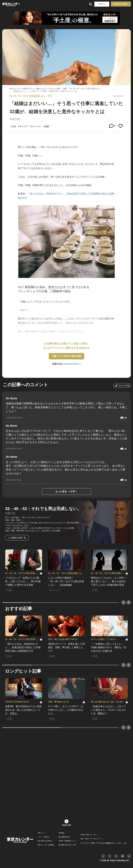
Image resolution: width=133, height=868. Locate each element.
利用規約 (62, 833)
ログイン (102, 4)
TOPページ (41, 833)
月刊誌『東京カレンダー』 (89, 835)
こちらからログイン (72, 364)
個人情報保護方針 (64, 837)
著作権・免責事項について (67, 841)
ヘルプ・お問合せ (43, 837)
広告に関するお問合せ (45, 841)
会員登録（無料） (121, 4)
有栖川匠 (15, 119)
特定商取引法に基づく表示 (67, 845)
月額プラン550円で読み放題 (67, 356)
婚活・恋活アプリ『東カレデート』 (92, 839)
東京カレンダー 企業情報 (46, 845)
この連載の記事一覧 (17, 538)
